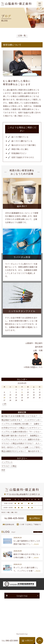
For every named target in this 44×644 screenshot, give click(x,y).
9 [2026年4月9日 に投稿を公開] (22, 392)
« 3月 (4, 404)
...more (36, 544)
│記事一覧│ (22, 35)
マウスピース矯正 (9, 466)
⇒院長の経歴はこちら (33, 367)
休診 (3, 470)
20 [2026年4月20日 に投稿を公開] (4, 398)
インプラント (7, 462)
